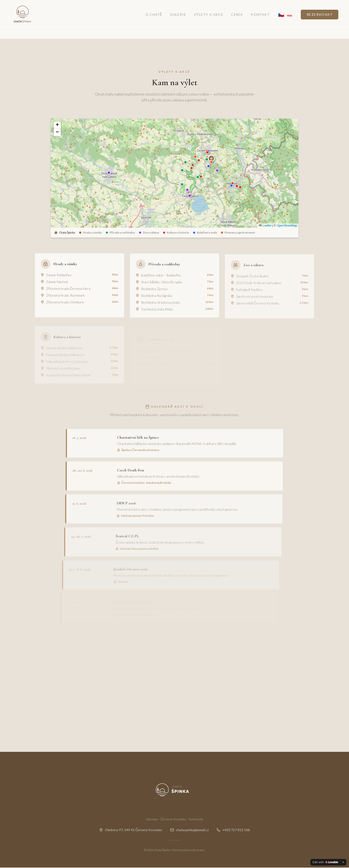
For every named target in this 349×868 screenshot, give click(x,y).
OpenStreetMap (287, 226)
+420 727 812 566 (233, 830)
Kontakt (260, 20)
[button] (211, 158)
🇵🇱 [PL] (289, 20)
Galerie (178, 20)
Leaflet (265, 226)
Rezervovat (320, 20)
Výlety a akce (209, 20)
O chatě (154, 20)
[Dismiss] (343, 862)
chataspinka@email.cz (189, 830)
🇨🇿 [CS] (281, 20)
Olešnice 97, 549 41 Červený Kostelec (131, 830)
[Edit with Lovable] (325, 862)
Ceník (237, 20)
